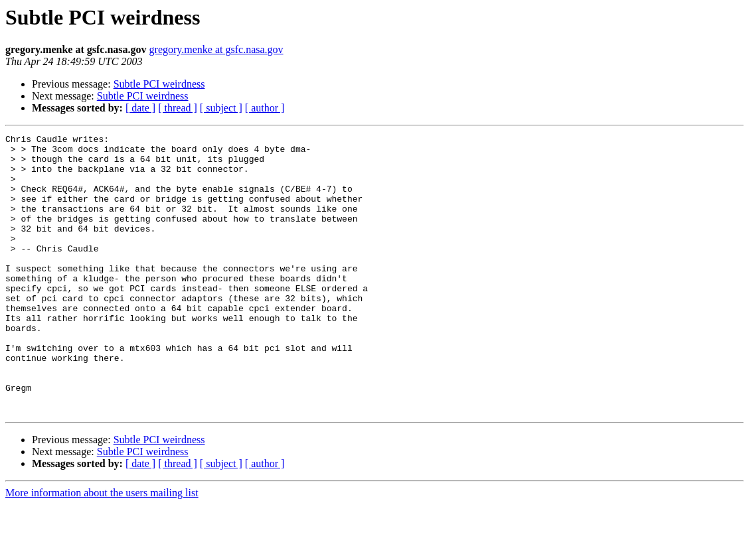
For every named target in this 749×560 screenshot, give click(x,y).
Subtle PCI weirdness (159, 84)
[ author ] (265, 108)
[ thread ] (178, 108)
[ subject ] (221, 108)
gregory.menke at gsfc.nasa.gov (216, 49)
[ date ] (140, 108)
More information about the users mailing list (102, 548)
